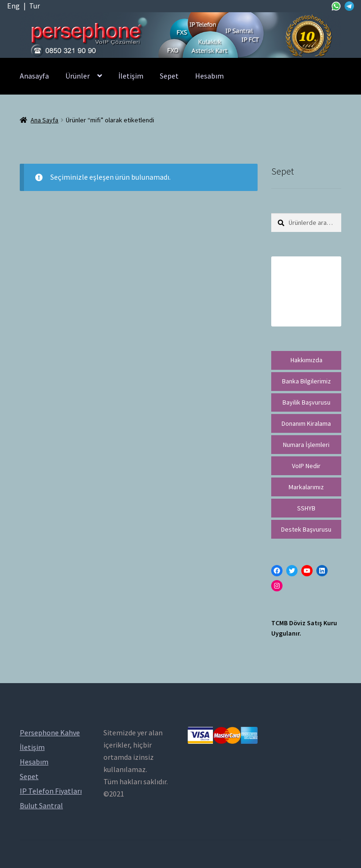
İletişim (131, 76)
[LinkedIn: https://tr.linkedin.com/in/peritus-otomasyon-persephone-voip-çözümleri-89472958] (322, 571)
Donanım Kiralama (306, 423)
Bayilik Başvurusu (306, 402)
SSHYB (306, 508)
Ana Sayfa (44, 120)
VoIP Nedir (306, 466)
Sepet (169, 76)
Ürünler (78, 76)
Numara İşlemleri (306, 445)
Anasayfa (34, 76)
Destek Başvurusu (306, 529)
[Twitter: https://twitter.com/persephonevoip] (292, 571)
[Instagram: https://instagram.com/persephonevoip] (277, 586)
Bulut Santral (41, 805)
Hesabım (209, 76)
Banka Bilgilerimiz (306, 381)
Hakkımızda (306, 360)
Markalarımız (306, 487)
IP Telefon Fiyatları (51, 791)
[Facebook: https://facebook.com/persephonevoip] (277, 571)
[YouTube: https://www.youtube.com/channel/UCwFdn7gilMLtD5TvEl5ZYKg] (307, 571)
